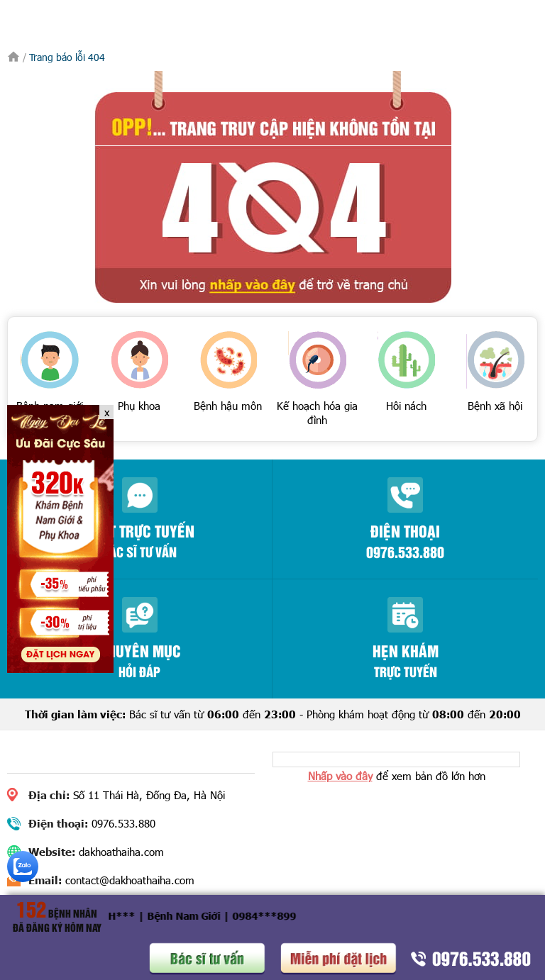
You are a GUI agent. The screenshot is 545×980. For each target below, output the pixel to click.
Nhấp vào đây (340, 776)
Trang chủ (13, 57)
